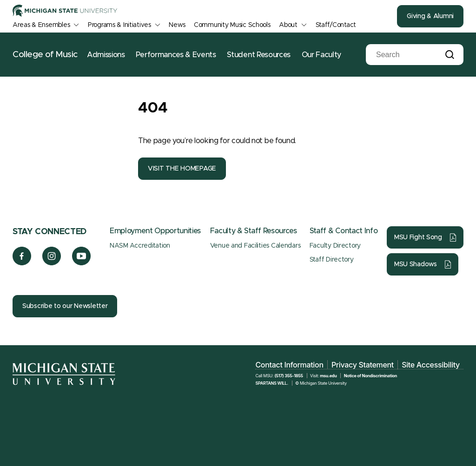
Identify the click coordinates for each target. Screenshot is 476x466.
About (288, 25)
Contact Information (289, 365)
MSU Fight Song (418, 237)
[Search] (408, 55)
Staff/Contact (336, 25)
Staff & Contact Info (344, 231)
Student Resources (259, 55)
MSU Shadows (416, 264)
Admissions (106, 55)
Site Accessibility (431, 365)
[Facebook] (22, 263)
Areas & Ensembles (41, 25)
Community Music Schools (232, 25)
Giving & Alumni (430, 16)
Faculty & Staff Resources (254, 231)
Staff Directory (332, 260)
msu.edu (328, 376)
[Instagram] (52, 263)
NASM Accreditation (140, 246)
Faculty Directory (335, 246)
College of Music (45, 55)
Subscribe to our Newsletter (65, 306)
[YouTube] (82, 263)
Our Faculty (321, 55)
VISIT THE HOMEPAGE (182, 169)
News (177, 25)
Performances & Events (176, 55)
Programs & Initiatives (119, 25)
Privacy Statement (363, 365)
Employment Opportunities (155, 231)
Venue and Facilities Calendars (255, 246)
